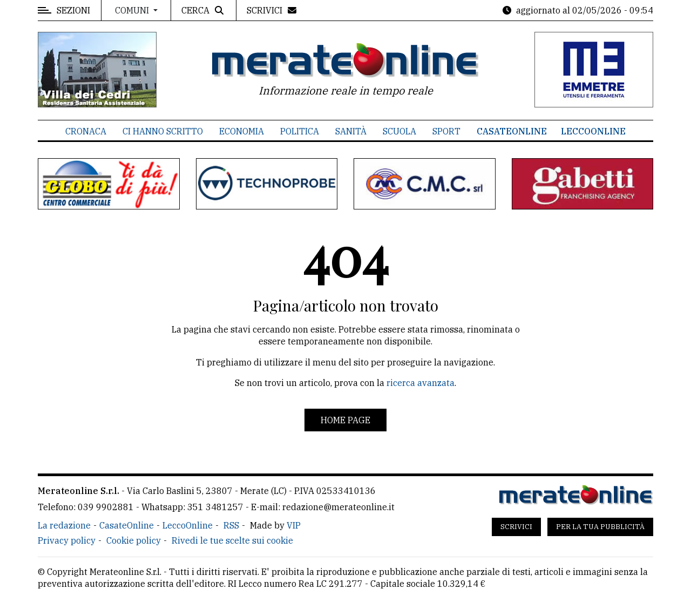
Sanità (351, 131)
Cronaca (86, 131)
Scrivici (516, 527)
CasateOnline (512, 131)
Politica (300, 131)
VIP (294, 525)
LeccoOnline (593, 131)
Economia (242, 131)
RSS (231, 525)
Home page (345, 420)
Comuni (133, 10)
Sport (446, 131)
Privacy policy (67, 540)
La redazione (64, 525)
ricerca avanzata (421, 383)
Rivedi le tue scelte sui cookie (232, 540)
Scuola (399, 131)
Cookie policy (134, 540)
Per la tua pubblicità (600, 527)
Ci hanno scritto (163, 131)
